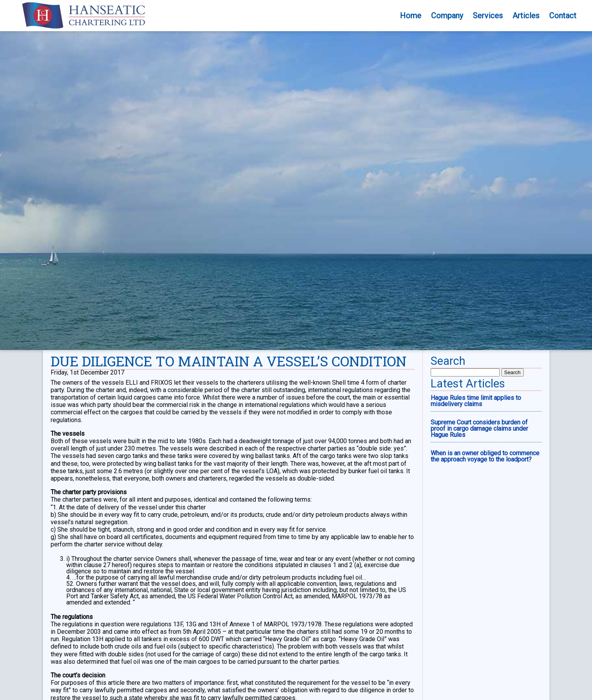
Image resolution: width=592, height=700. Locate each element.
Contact (563, 16)
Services (488, 16)
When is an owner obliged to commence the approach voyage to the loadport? (485, 456)
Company (447, 16)
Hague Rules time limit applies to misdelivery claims (476, 401)
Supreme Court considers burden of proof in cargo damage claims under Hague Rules (479, 429)
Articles (526, 16)
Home (411, 16)
